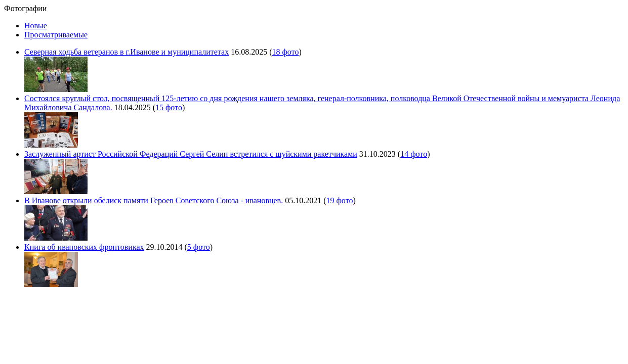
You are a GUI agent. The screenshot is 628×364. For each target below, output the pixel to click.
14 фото (414, 154)
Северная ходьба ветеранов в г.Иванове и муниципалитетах (127, 52)
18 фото (285, 52)
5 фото (199, 247)
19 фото (339, 200)
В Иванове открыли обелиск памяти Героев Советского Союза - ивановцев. (154, 200)
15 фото (169, 107)
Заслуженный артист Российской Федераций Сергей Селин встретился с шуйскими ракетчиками (191, 154)
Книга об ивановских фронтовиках (84, 247)
